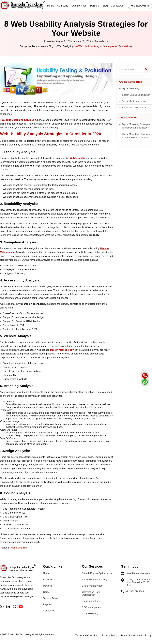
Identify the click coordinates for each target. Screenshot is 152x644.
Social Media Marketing (134, 101)
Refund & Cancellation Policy (136, 635)
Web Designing (19, 548)
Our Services (79, 6)
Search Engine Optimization (136, 95)
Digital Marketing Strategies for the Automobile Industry (136, 136)
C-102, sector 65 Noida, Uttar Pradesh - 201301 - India (136, 582)
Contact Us (117, 6)
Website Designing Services (18, 120)
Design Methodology (62, 350)
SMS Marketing (90, 614)
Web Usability (77, 158)
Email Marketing (91, 601)
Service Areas (51, 598)
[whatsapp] (145, 382)
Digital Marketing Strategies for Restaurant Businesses (136, 126)
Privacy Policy (110, 635)
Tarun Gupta (101, 41)
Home (51, 6)
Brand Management (92, 586)
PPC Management (92, 607)
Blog (105, 6)
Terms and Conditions (87, 635)
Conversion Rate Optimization (91, 593)
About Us (48, 580)
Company (63, 6)
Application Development (135, 108)
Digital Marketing (131, 89)
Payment (48, 604)
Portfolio (95, 6)
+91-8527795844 (140, 6)
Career (47, 592)
